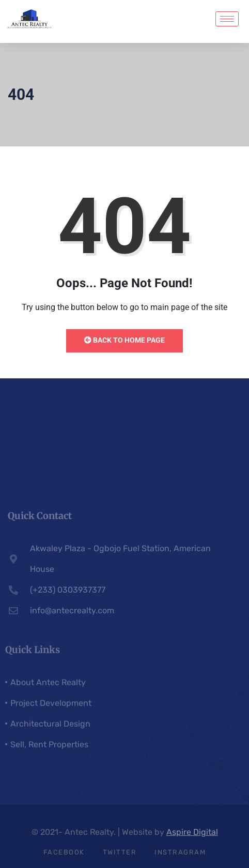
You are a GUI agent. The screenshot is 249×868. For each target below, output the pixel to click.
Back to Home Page (125, 340)
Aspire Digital (192, 835)
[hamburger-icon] (227, 19)
